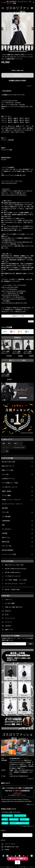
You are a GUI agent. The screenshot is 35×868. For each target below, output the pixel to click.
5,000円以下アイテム (8, 479)
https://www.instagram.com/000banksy (14, 291)
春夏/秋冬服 (6, 542)
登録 (30, 644)
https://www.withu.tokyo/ (9, 183)
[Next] (33, 29)
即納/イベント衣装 (8, 470)
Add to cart (17, 75)
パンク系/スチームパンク (10, 487)
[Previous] (2, 29)
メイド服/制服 (6, 517)
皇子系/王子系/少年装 (8, 462)
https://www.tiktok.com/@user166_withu (14, 303)
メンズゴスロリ (7, 529)
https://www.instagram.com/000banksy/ (14, 195)
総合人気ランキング (8, 466)
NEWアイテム (6, 538)
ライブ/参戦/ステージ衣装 (10, 483)
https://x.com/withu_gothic (10, 287)
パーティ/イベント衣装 (9, 554)
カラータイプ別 (7, 546)
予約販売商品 (6, 521)
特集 (3, 525)
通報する (31, 321)
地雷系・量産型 (7, 491)
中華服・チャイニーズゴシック (11, 500)
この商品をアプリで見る (17, 316)
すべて (5, 332)
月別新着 (5, 533)
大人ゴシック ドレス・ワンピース (12, 504)
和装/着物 (5, 508)
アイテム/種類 (6, 495)
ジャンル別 (5, 474)
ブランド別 (5, 512)
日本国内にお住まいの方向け (17, 81)
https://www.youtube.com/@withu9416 (14, 299)
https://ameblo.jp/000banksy (10, 295)
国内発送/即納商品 (8, 550)
